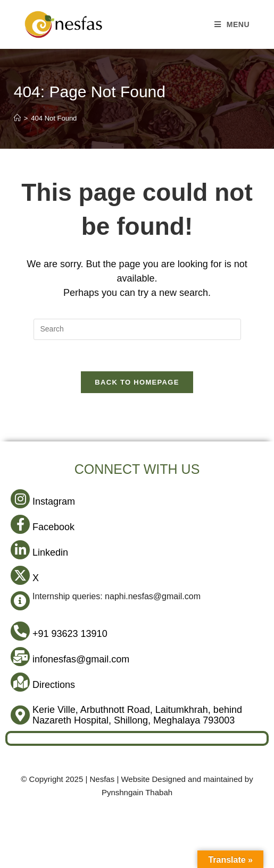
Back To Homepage (137, 383)
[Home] (17, 118)
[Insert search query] (137, 329)
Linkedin (50, 554)
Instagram (54, 503)
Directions (54, 686)
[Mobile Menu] (232, 24)
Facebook (53, 528)
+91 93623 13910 (70, 635)
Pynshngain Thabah (137, 793)
